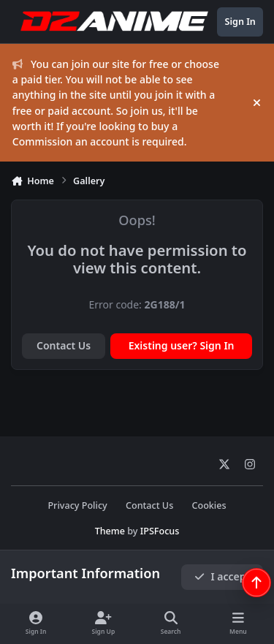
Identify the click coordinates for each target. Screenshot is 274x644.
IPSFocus (160, 531)
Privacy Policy (77, 505)
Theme (110, 531)
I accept (222, 576)
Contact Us (64, 345)
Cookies (209, 505)
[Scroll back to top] (256, 583)
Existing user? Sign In (182, 345)
